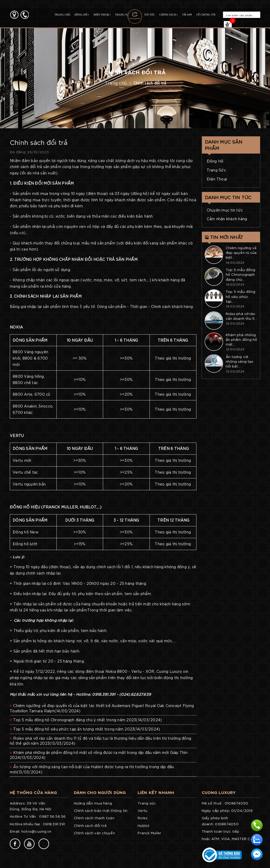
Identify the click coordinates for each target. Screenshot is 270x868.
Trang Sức (216, 170)
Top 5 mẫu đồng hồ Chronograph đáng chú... (241, 274)
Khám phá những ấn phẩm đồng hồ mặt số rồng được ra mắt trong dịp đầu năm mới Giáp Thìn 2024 (99, 755)
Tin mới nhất (224, 237)
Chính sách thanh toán (94, 818)
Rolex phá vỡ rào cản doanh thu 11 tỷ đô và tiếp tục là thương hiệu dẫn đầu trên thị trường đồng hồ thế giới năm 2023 (100, 741)
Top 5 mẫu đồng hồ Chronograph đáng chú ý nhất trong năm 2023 (86, 720)
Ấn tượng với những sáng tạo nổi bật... (240, 361)
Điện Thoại (217, 179)
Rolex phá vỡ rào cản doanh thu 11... (241, 316)
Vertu (143, 810)
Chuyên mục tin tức (225, 210)
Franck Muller (149, 833)
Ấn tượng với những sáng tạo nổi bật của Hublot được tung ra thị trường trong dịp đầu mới (92, 769)
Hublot (144, 825)
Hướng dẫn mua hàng (93, 803)
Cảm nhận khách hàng (227, 219)
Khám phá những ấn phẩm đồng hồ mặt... (242, 339)
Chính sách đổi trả (90, 825)
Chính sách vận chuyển (94, 833)
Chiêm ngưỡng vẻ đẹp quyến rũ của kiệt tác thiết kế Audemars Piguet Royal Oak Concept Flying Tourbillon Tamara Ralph (102, 708)
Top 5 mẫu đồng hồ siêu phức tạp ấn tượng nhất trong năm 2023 (85, 729)
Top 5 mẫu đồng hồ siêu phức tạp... (241, 296)
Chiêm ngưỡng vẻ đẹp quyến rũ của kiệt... (241, 252)
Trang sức (147, 803)
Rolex (143, 818)
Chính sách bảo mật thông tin (101, 810)
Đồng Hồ (215, 161)
